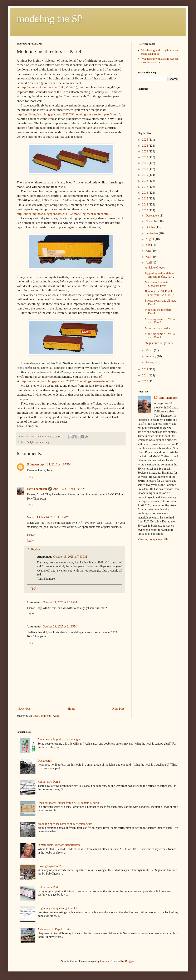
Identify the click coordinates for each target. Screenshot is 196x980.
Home (72, 709)
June (149, 251)
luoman (104, 961)
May (149, 257)
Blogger (129, 961)
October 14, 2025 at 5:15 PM (53, 517)
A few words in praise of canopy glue (59, 739)
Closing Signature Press (52, 866)
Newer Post (24, 709)
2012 (146, 369)
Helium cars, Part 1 (49, 782)
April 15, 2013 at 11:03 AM (69, 489)
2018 (146, 181)
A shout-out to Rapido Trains (55, 929)
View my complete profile (153, 539)
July (148, 245)
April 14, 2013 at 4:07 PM (55, 465)
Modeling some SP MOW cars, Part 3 (160, 321)
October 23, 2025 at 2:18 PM (60, 627)
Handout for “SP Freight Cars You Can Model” (159, 293)
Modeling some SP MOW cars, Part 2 (160, 336)
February (151, 356)
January (150, 362)
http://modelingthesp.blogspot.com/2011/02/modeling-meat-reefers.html (63, 214)
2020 (146, 169)
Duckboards (45, 761)
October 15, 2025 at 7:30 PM (70, 557)
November (152, 221)
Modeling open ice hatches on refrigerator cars (65, 824)
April (149, 263)
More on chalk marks (157, 328)
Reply (30, 476)
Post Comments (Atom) (47, 716)
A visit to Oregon (155, 268)
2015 (146, 199)
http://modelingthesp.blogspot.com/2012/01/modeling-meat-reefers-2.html (68, 381)
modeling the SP (50, 19)
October (151, 227)
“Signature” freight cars (159, 343)
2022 (146, 157)
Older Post (118, 709)
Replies (35, 549)
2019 (146, 175)
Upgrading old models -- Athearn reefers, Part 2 (160, 275)
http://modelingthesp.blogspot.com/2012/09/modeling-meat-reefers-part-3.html (68, 114)
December (152, 216)
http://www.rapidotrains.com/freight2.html (48, 87)
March (150, 350)
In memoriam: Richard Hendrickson (59, 845)
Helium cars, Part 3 (49, 887)
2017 (146, 187)
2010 (146, 381)
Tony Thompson (37, 489)
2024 (146, 146)
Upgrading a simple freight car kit (57, 908)
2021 (146, 163)
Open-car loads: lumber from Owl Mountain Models (68, 803)
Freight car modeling (38, 442)
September (152, 233)
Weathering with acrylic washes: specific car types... (160, 61)
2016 (146, 193)
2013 (146, 210)
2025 (146, 140)
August (150, 239)
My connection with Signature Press (157, 284)
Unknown (33, 465)
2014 (146, 205)
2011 (145, 376)
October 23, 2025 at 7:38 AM (60, 602)
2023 (146, 152)
